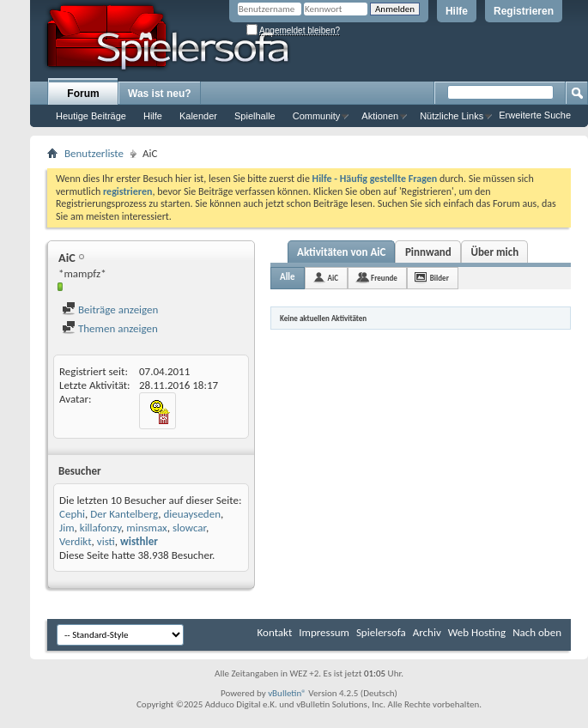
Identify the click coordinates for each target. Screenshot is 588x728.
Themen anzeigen (110, 328)
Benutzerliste (94, 153)
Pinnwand (428, 252)
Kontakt (275, 632)
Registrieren (524, 11)
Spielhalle (255, 116)
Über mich (494, 252)
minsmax (146, 528)
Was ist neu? (160, 94)
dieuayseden (192, 514)
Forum (83, 94)
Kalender (198, 116)
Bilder (439, 278)
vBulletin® (287, 693)
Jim (67, 528)
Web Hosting (477, 632)
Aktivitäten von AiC (341, 252)
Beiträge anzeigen (110, 309)
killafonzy (100, 528)
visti (106, 541)
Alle (288, 277)
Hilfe (457, 11)
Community (317, 116)
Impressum (324, 632)
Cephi (72, 514)
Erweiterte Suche (535, 115)
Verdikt (76, 541)
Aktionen (380, 116)
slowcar (189, 528)
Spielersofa (381, 632)
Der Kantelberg (124, 514)
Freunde (384, 278)
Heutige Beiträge (91, 116)
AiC (333, 278)
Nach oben (537, 632)
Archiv (427, 632)
